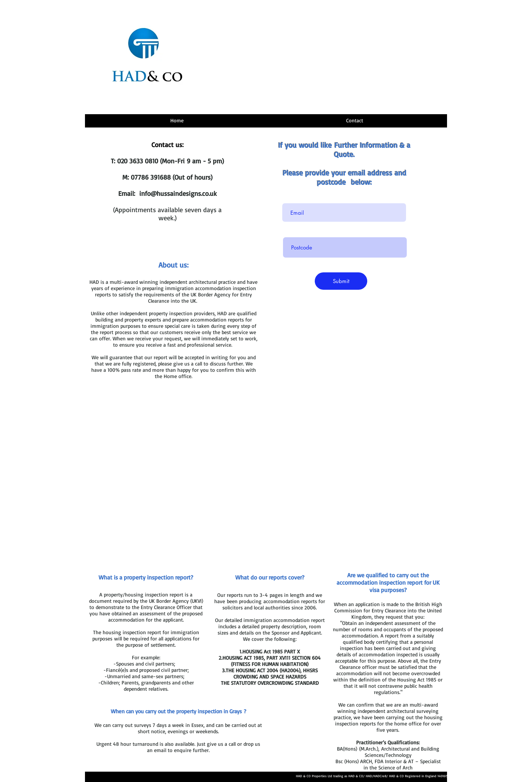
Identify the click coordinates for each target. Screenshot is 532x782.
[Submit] (341, 281)
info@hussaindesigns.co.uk (178, 193)
